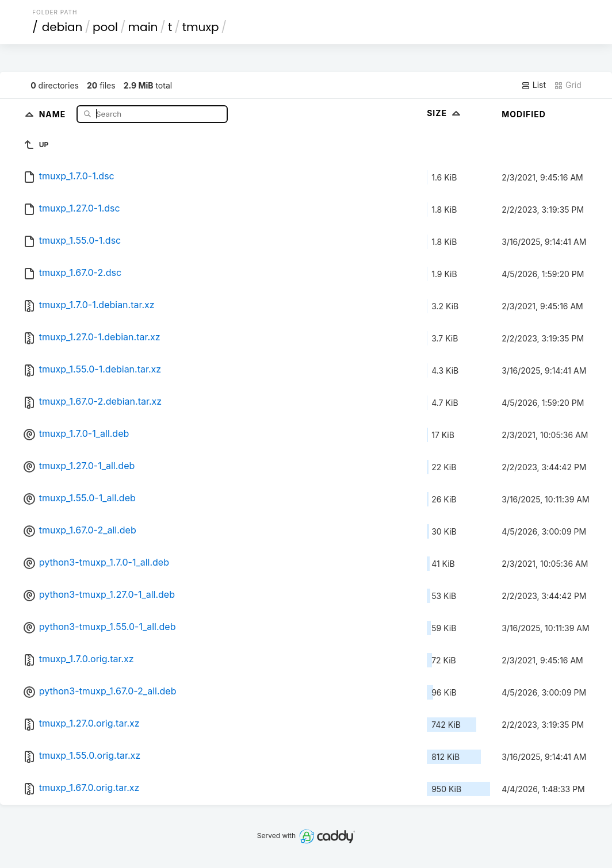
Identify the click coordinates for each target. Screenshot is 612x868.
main (143, 27)
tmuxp (201, 27)
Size (445, 113)
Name (54, 114)
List (533, 85)
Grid (568, 85)
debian (62, 27)
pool (105, 27)
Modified (524, 114)
